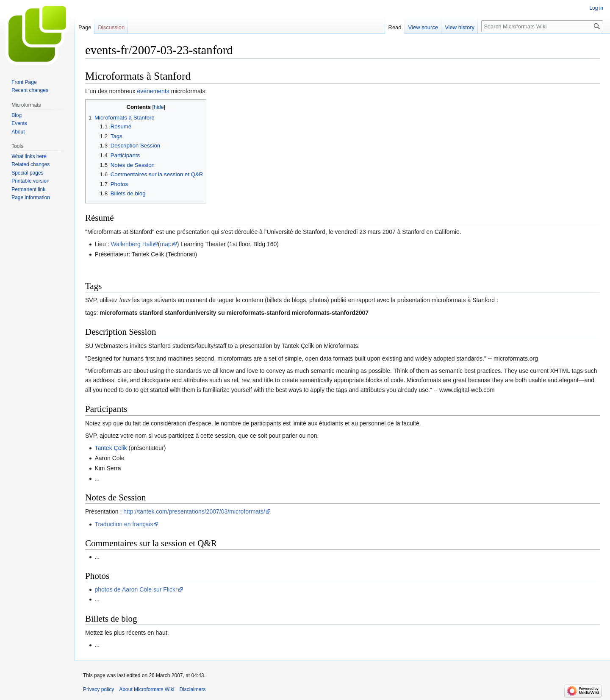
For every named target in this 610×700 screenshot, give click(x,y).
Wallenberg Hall (132, 244)
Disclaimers (192, 689)
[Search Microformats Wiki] (542, 26)
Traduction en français (124, 524)
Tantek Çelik (111, 448)
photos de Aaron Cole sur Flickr (136, 589)
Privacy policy (98, 689)
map (166, 244)
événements (153, 91)
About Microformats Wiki (147, 689)
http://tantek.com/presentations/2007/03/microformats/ (194, 511)
